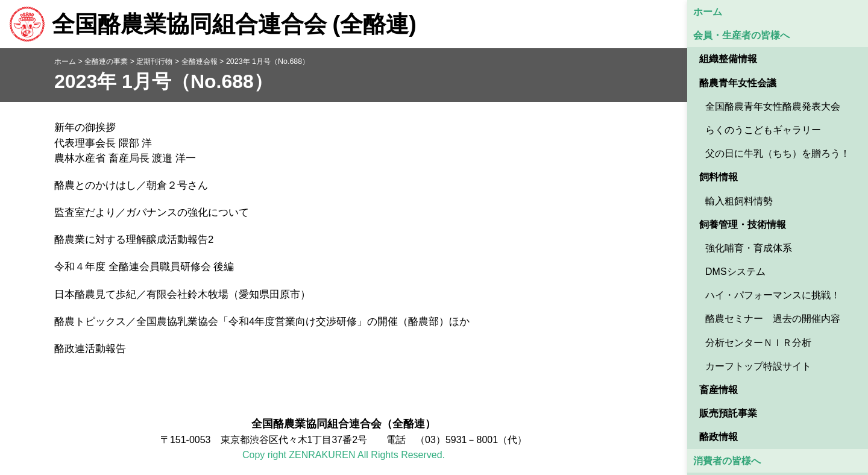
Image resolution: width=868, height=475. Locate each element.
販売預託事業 (728, 413)
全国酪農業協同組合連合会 (213, 24)
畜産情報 (719, 390)
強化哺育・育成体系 (749, 248)
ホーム (708, 12)
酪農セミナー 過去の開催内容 (773, 319)
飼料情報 (719, 177)
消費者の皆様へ (727, 461)
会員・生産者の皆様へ (741, 35)
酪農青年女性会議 (738, 83)
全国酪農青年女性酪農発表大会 (773, 106)
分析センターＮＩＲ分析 (758, 343)
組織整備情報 (728, 59)
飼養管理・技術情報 (743, 225)
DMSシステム (735, 272)
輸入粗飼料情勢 (739, 201)
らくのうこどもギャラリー (763, 130)
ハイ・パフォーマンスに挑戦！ (773, 295)
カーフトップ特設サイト (758, 366)
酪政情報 (719, 437)
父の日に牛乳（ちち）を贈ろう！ (778, 153)
